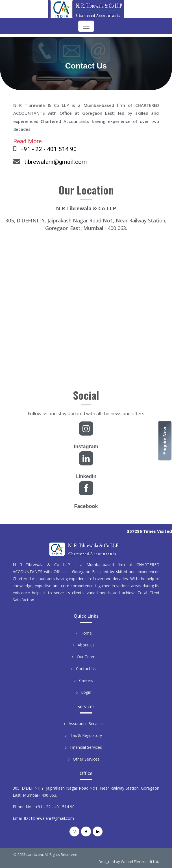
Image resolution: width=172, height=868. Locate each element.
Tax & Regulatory (86, 735)
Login (86, 692)
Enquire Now (165, 441)
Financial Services (86, 747)
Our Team (86, 657)
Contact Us (86, 669)
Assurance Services (86, 724)
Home (86, 633)
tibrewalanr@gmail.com (55, 162)
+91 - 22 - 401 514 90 (49, 149)
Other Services (86, 759)
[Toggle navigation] (86, 26)
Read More (28, 141)
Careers (86, 680)
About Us (86, 645)
